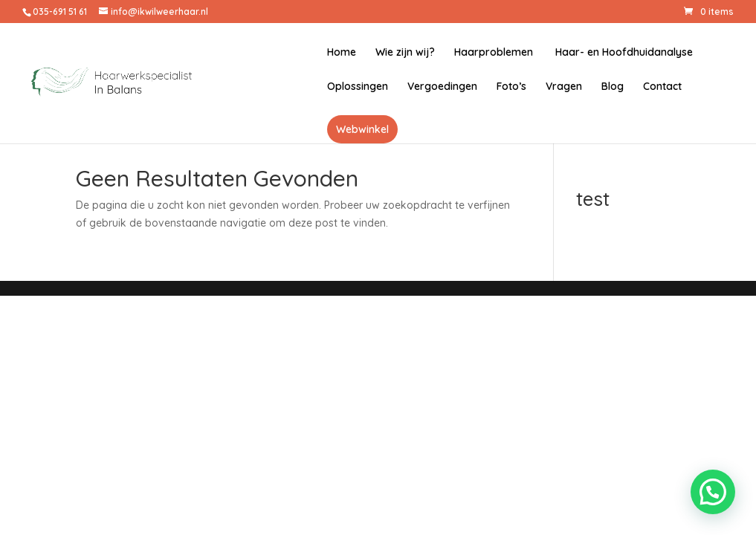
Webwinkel (362, 129)
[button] (713, 492)
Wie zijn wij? (405, 53)
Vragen (564, 87)
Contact (662, 87)
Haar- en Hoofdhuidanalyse (623, 53)
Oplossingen (358, 87)
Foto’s (511, 87)
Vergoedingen (442, 87)
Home (342, 53)
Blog (613, 87)
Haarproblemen (494, 53)
